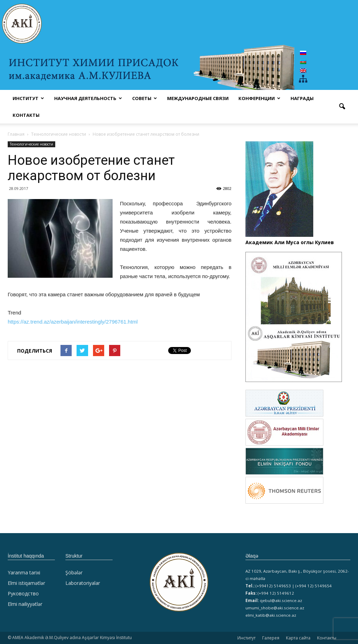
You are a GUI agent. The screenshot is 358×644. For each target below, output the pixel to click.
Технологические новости (31, 144)
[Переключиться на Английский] (303, 70)
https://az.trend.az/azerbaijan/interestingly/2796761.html (73, 322)
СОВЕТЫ (145, 98)
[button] (342, 107)
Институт (246, 638)
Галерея (271, 638)
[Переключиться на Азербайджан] (303, 61)
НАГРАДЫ (302, 98)
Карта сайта (298, 638)
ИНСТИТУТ (28, 98)
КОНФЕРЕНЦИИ (259, 98)
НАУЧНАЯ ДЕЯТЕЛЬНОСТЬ (88, 98)
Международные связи (198, 98)
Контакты (26, 115)
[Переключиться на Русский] (303, 53)
